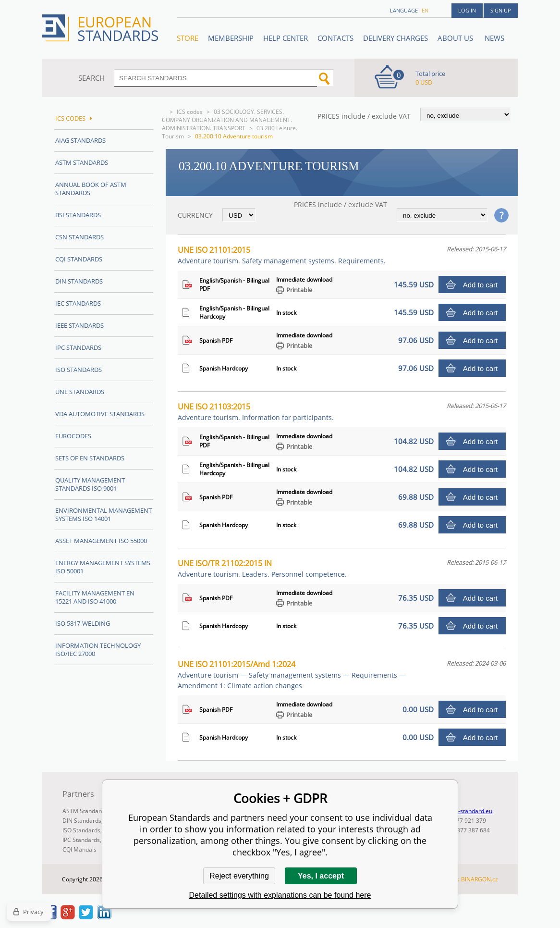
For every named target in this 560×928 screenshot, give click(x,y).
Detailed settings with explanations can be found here (280, 895)
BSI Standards (78, 215)
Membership (231, 38)
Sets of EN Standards (90, 458)
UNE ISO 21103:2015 (256, 412)
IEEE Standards (79, 325)
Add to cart (481, 285)
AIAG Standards (80, 140)
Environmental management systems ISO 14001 (103, 514)
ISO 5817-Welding (83, 623)
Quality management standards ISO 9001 (90, 484)
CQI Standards (79, 259)
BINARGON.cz (480, 879)
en (425, 10)
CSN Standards (79, 237)
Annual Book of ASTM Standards (91, 189)
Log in (467, 10)
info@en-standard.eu (464, 811)
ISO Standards (79, 370)
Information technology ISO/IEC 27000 (98, 650)
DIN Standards (79, 281)
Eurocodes (73, 436)
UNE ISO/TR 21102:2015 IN (262, 568)
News (494, 38)
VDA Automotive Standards (100, 414)
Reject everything (239, 876)
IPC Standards (78, 347)
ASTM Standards (82, 162)
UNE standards (80, 392)
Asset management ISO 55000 (101, 541)
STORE (188, 38)
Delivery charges (396, 38)
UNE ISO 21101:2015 (282, 255)
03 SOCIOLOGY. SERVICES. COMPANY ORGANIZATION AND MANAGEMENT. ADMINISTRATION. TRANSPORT (227, 120)
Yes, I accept (321, 876)
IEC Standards (78, 303)
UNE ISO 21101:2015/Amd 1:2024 (292, 674)
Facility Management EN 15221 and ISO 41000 (95, 597)
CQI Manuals (79, 849)
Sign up (501, 10)
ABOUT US (456, 38)
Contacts (335, 38)
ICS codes (190, 112)
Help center (286, 38)
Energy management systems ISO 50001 (103, 567)
